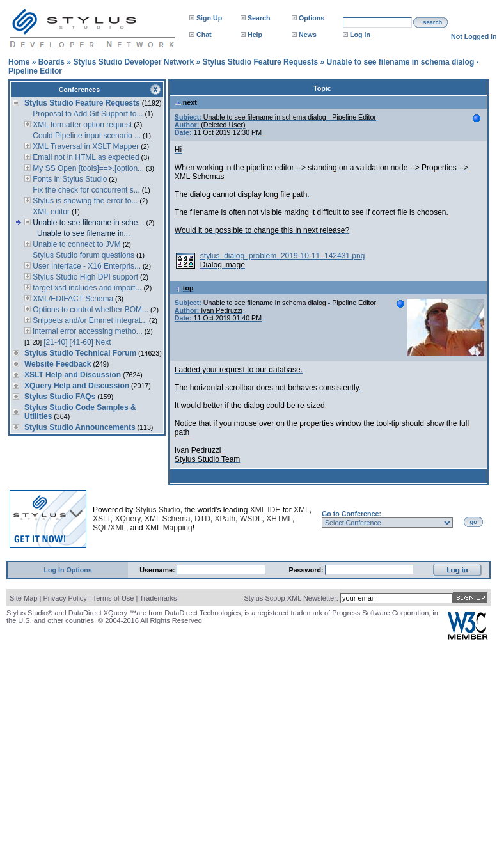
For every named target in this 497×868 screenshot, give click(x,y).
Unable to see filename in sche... (87, 223)
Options (312, 18)
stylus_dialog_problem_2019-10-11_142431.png (283, 256)
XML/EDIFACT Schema (72, 299)
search (432, 22)
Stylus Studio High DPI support (84, 277)
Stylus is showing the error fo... (84, 201)
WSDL (251, 519)
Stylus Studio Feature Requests (260, 62)
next (186, 102)
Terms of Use (114, 598)
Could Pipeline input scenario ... (86, 136)
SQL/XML (109, 528)
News (308, 35)
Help (255, 35)
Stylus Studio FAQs (60, 397)
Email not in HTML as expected (85, 157)
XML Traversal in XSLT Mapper (85, 146)
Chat (204, 35)
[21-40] (55, 342)
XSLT (102, 519)
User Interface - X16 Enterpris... (86, 266)
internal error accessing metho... (87, 331)
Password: (307, 570)
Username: (158, 570)
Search (259, 18)
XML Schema (168, 519)
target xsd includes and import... (86, 288)
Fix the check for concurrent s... (85, 190)
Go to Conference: (351, 514)
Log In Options (68, 570)
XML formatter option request (81, 125)
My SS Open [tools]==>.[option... (87, 168)
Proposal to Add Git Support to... (87, 114)
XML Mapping (169, 528)
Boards (51, 62)
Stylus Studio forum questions (83, 255)
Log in (360, 35)
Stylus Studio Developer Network (133, 62)
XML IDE (265, 510)
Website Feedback (58, 364)
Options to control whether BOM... (90, 310)
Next (103, 342)
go (474, 522)
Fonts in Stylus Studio (69, 179)
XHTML (279, 519)
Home (19, 62)
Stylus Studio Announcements (80, 427)
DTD (202, 519)
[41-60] (82, 342)
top (184, 288)
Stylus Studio (158, 510)
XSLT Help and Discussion (73, 375)
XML (302, 510)
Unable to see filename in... (83, 233)
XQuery (127, 519)
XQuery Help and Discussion (77, 386)
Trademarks (158, 598)
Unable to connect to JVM (76, 244)
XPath (225, 519)
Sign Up (209, 18)
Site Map (23, 598)
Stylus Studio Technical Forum (80, 353)
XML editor (50, 212)
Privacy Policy (65, 598)
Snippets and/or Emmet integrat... (89, 320)
